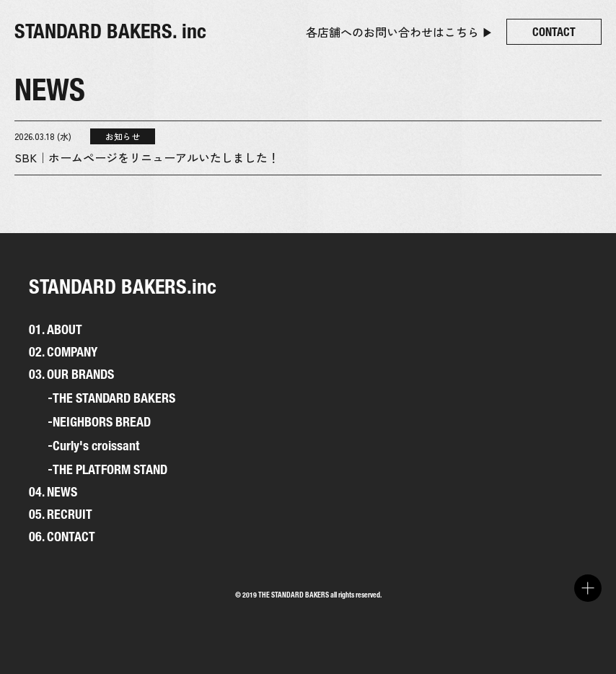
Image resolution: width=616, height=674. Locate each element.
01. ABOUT (56, 329)
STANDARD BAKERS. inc (110, 31)
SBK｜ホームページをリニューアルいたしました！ (147, 157)
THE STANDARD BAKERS (114, 398)
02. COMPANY (63, 352)
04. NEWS (53, 492)
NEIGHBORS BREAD (102, 422)
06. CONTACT (62, 537)
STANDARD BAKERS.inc (123, 286)
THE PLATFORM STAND (110, 470)
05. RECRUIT (61, 514)
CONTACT (554, 32)
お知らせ (123, 136)
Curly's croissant (96, 446)
